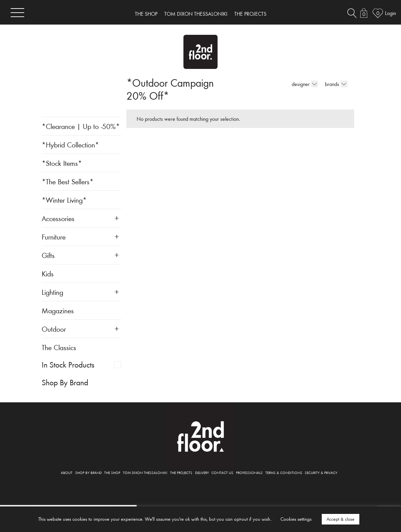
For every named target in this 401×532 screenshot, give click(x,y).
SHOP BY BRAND (88, 472)
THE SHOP (146, 14)
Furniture (54, 237)
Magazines (58, 310)
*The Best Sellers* (68, 181)
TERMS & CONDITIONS (284, 472)
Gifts (48, 255)
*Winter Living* (64, 200)
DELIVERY (202, 472)
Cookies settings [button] (296, 519)
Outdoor (54, 329)
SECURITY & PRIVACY (321, 472)
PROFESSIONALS (249, 472)
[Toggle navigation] (17, 12)
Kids (48, 274)
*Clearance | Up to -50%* (81, 126)
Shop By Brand (65, 382)
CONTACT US (222, 472)
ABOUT (67, 472)
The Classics (59, 347)
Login (390, 13)
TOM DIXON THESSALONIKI (196, 14)
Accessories (58, 218)
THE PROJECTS (250, 14)
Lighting (52, 292)
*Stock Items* (62, 163)
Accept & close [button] (341, 519)
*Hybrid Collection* (70, 145)
